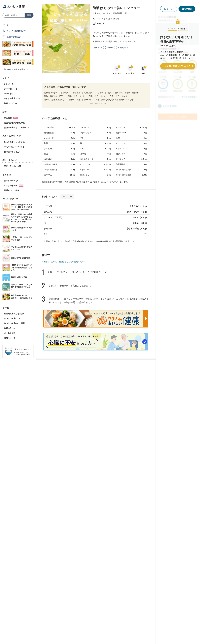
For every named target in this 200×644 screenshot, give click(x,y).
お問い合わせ (10, 328)
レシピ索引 (9, 94)
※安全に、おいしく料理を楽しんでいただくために (64, 262)
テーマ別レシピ (11, 89)
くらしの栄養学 (14, 185)
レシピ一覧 (9, 84)
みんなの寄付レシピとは (14, 142)
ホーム (9, 25)
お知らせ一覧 (10, 338)
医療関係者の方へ (14, 37)
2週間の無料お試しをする (178, 66)
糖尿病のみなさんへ (12, 152)
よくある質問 (10, 333)
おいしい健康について (16, 31)
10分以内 (110, 48)
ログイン (169, 9)
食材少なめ (122, 48)
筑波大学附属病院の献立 (14, 123)
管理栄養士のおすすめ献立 (15, 128)
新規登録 (187, 9)
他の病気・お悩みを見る (15, 69)
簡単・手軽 (98, 48)
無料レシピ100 (10, 103)
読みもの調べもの (12, 181)
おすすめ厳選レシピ (12, 98)
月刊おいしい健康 (12, 190)
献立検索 (11, 118)
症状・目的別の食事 (12, 166)
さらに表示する (96, 103)
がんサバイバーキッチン (14, 147)
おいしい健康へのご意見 (14, 323)
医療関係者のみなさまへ (14, 314)
